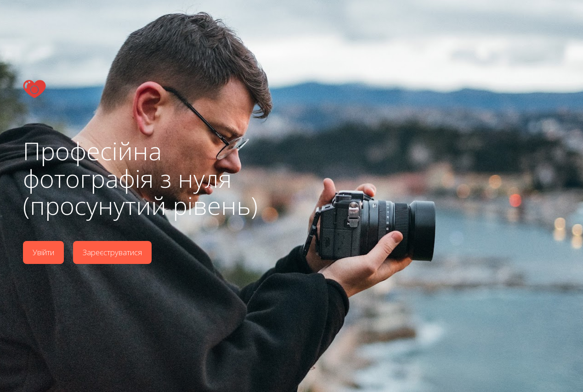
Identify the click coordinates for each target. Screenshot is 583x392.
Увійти (43, 252)
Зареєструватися (113, 252)
